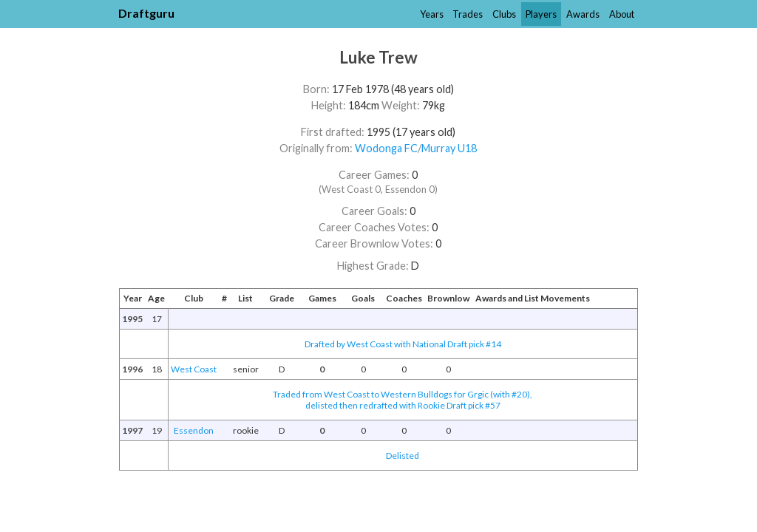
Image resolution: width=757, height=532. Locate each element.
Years (432, 14)
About (622, 14)
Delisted (403, 456)
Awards (583, 14)
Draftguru (146, 13)
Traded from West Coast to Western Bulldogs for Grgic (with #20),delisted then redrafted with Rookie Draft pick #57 (403, 400)
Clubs (504, 14)
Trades (468, 14)
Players (541, 14)
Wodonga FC (386, 148)
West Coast (194, 369)
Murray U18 (449, 148)
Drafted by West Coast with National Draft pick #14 (403, 344)
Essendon (194, 430)
